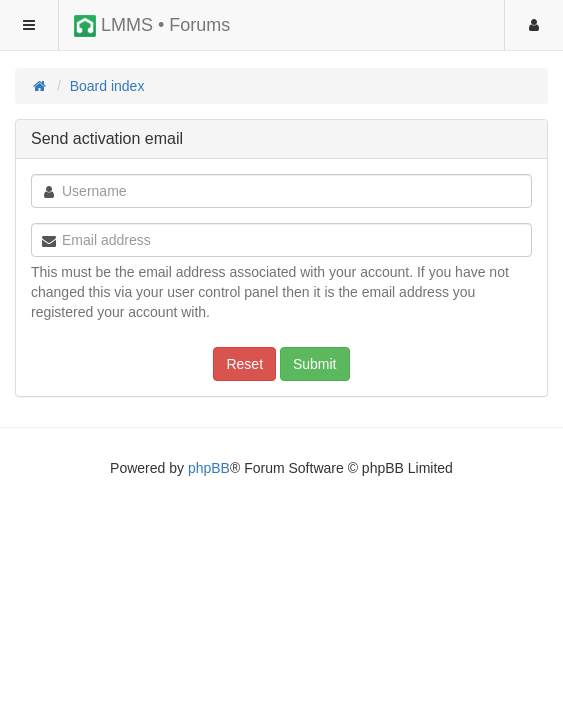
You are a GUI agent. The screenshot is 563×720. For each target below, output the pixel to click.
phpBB (209, 468)
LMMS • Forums (152, 26)
